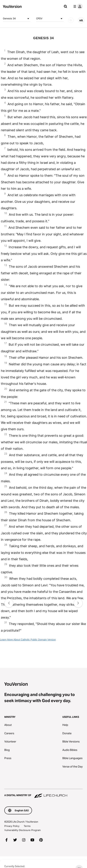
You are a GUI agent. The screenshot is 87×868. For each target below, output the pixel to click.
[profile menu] (77, 6)
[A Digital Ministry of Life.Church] (43, 794)
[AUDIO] (71, 20)
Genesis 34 (17, 19)
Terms (27, 826)
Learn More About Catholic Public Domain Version (28, 640)
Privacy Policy (12, 826)
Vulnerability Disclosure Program (22, 830)
